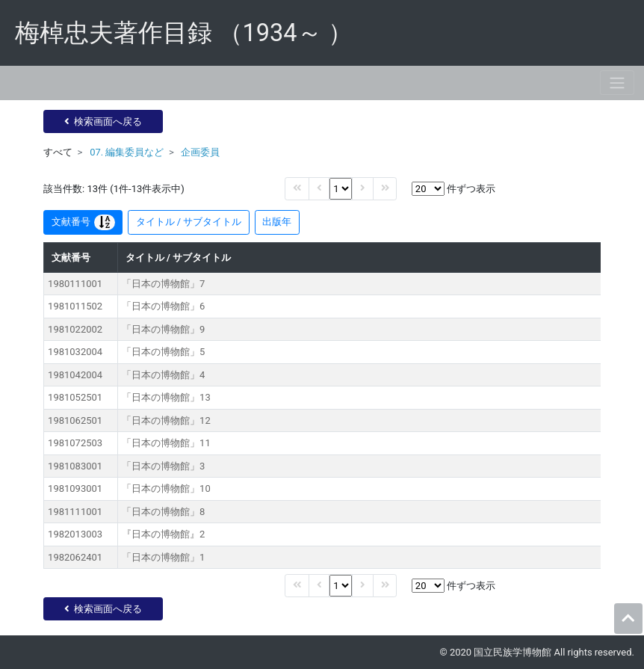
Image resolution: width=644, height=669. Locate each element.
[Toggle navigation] (617, 83)
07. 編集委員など (127, 152)
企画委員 (200, 152)
